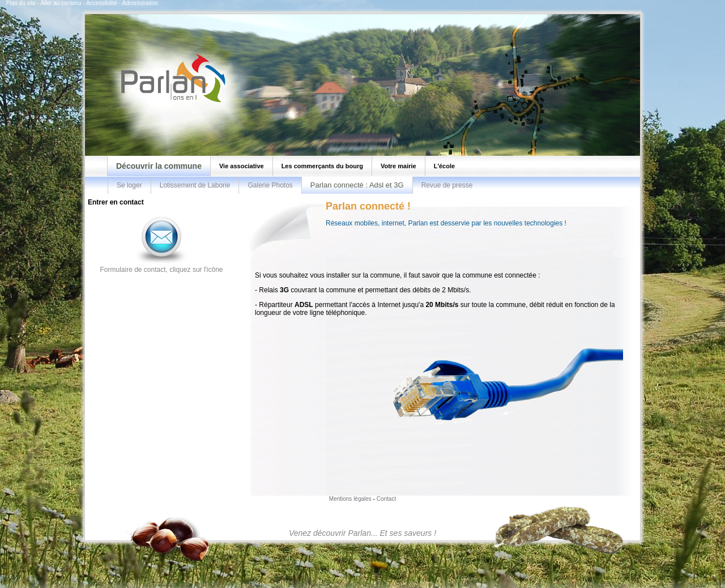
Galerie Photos (270, 185)
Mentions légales (350, 499)
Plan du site (21, 3)
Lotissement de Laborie (195, 185)
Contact (386, 499)
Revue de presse (447, 185)
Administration (140, 3)
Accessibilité (102, 3)
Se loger (129, 185)
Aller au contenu (61, 3)
